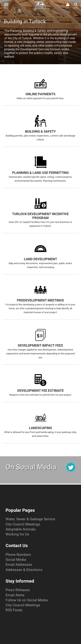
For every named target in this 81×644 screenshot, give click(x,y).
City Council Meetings (23, 524)
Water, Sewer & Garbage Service (30, 519)
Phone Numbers (18, 555)
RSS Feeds (14, 610)
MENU (6, 8)
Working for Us (17, 534)
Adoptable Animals (21, 529)
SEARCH (76, 8)
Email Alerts (15, 595)
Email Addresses (19, 565)
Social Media (16, 560)
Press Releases (18, 590)
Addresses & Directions (24, 570)
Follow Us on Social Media (27, 600)
